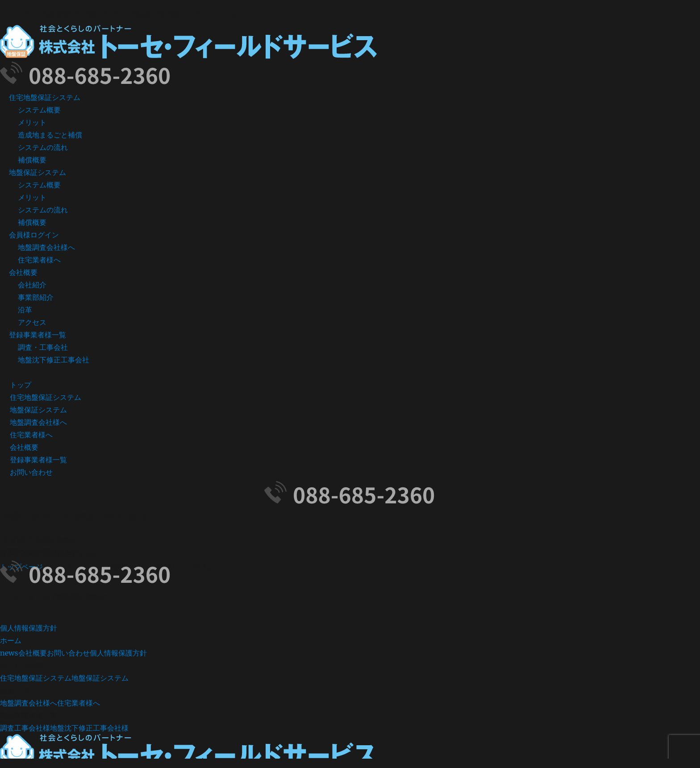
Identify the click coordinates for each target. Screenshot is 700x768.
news (9, 653)
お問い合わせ (31, 472)
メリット (32, 122)
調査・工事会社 (43, 347)
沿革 (25, 310)
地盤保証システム (37, 172)
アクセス (32, 322)
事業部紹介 (36, 297)
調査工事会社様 (25, 728)
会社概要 (23, 272)
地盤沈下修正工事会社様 (89, 728)
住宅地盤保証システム (45, 97)
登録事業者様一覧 (37, 335)
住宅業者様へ (39, 260)
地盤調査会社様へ (46, 247)
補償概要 (32, 160)
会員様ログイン (34, 235)
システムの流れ (43, 147)
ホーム (11, 640)
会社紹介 (32, 285)
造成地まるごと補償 (50, 135)
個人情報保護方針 (29, 628)
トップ (21, 385)
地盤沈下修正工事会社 (54, 360)
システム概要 (39, 110)
